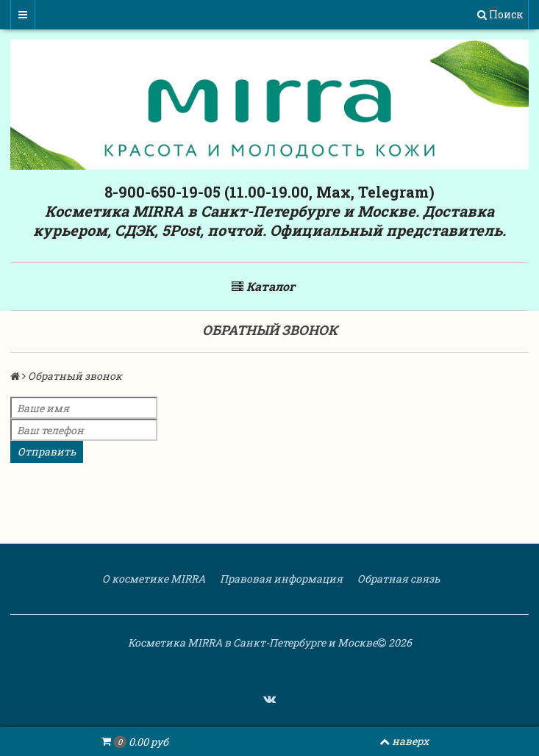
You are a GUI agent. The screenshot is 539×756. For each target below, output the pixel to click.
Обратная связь (397, 579)
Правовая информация (280, 579)
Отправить (47, 451)
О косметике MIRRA (153, 579)
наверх (404, 741)
